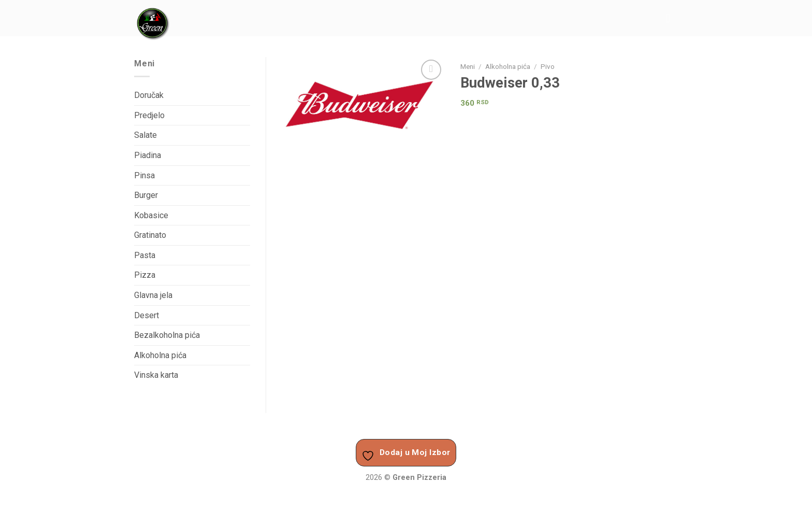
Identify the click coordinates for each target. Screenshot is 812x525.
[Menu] (672, 18)
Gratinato (150, 235)
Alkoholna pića (508, 66)
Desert (147, 315)
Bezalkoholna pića (167, 335)
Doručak (149, 95)
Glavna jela (153, 295)
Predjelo (149, 115)
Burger (146, 195)
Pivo (548, 66)
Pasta (145, 255)
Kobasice (151, 215)
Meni (468, 66)
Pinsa (144, 175)
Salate (146, 135)
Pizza (145, 275)
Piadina (148, 155)
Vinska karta (156, 375)
